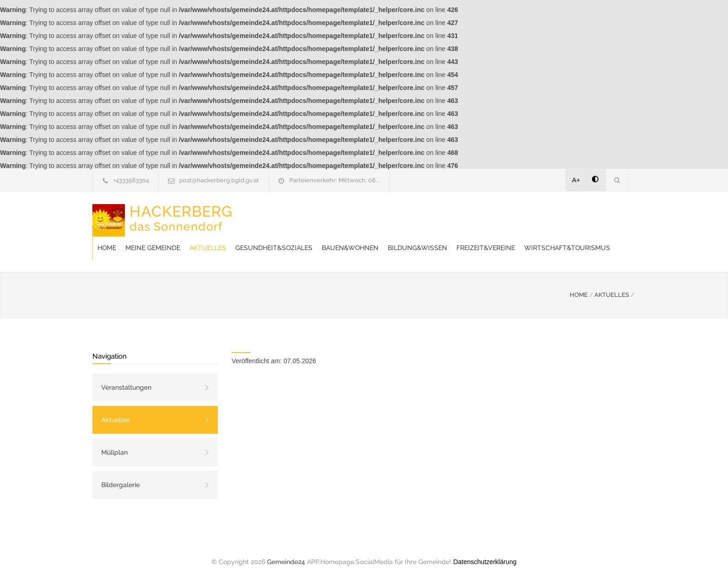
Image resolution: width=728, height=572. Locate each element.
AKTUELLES (612, 286)
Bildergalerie (120, 476)
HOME (579, 286)
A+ (576, 180)
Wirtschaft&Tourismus (357, 238)
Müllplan (114, 443)
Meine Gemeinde (301, 215)
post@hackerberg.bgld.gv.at (219, 180)
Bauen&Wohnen (499, 215)
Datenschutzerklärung (485, 553)
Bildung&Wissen (566, 215)
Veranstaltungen (126, 378)
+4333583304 (131, 180)
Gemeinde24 (286, 553)
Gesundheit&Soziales (422, 215)
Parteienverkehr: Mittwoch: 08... (335, 180)
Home (255, 215)
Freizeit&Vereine (275, 238)
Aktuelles (356, 215)
